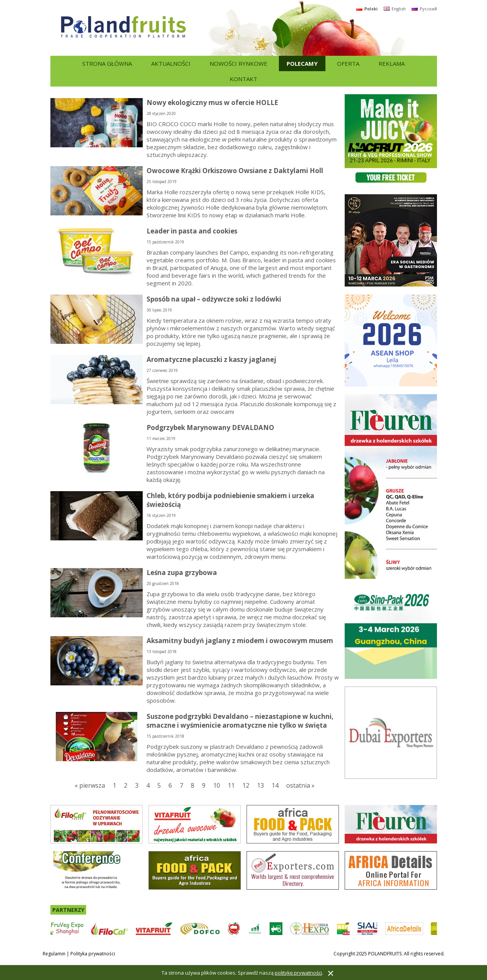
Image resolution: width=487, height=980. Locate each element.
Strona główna (107, 63)
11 (231, 785)
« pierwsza (90, 785)
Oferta (348, 63)
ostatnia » (300, 785)
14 (275, 785)
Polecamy (302, 63)
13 (260, 785)
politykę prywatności (298, 973)
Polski (367, 9)
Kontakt (243, 79)
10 (217, 785)
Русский (424, 9)
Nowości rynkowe (238, 63)
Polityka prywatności (93, 954)
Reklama (392, 63)
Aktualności (171, 63)
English (395, 9)
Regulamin (54, 954)
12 (246, 785)
